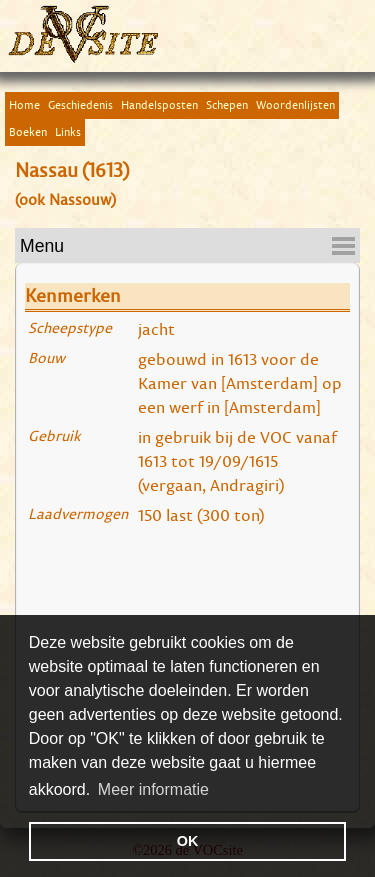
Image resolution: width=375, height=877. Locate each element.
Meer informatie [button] (153, 789)
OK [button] (188, 841)
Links (68, 131)
